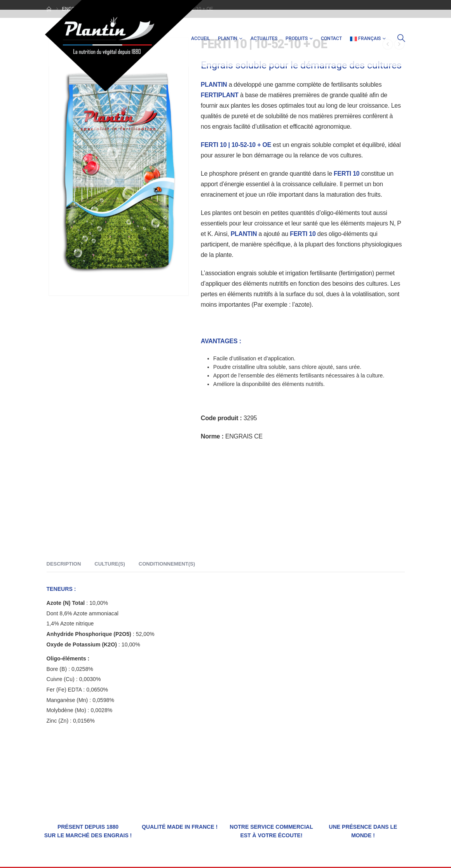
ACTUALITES (264, 38)
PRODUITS (297, 38)
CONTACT (331, 38)
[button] (401, 38)
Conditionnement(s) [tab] (167, 564)
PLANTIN (228, 38)
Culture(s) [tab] (110, 564)
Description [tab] (64, 564)
